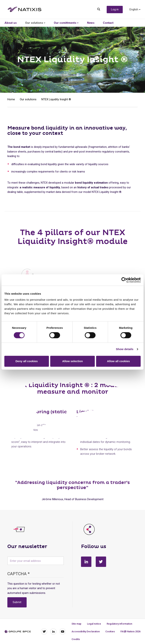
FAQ (123, 631)
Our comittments (66, 23)
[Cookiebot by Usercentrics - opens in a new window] (124, 280)
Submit (17, 602)
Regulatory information (119, 624)
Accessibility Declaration (86, 631)
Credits (76, 639)
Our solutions (35, 23)
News (91, 23)
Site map (76, 624)
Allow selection (72, 361)
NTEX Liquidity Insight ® (56, 99)
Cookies (110, 631)
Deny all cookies (27, 361)
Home (11, 99)
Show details (125, 349)
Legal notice (94, 624)
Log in (115, 9)
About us (11, 23)
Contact (108, 23)
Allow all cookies (118, 361)
